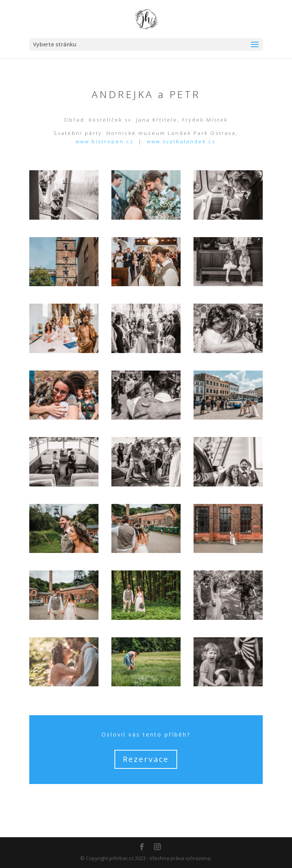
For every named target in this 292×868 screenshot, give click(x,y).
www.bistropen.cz (105, 141)
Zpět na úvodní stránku (146, 801)
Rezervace (146, 759)
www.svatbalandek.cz (181, 141)
